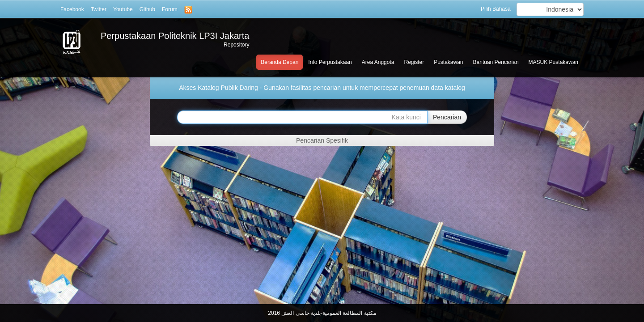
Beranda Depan (280, 62)
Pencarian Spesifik (322, 140)
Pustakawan (448, 62)
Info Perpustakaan (330, 62)
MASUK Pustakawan (553, 62)
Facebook (72, 9)
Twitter (99, 9)
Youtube (123, 9)
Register (414, 62)
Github (147, 9)
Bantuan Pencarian (496, 62)
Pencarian (447, 117)
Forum (170, 9)
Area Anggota (378, 62)
